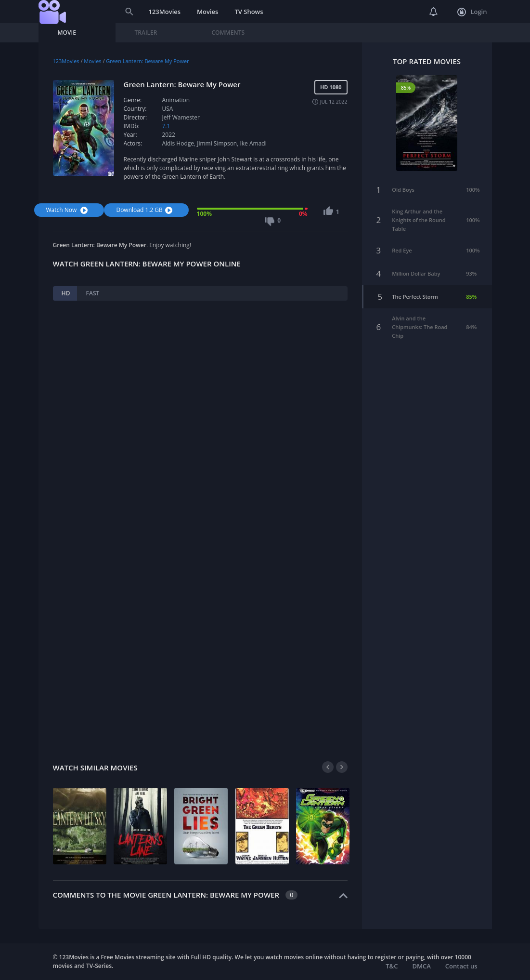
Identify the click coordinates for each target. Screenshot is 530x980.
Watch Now (68, 210)
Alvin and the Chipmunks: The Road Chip (420, 327)
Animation (176, 100)
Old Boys (403, 190)
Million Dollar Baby (416, 273)
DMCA (421, 966)
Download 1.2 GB (145, 210)
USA (168, 109)
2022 (169, 135)
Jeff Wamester (181, 117)
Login (472, 12)
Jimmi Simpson (217, 143)
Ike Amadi (253, 143)
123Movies (165, 12)
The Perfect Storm (415, 297)
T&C (392, 966)
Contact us (461, 966)
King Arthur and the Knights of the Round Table (419, 220)
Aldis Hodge (178, 143)
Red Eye (402, 250)
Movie (67, 33)
